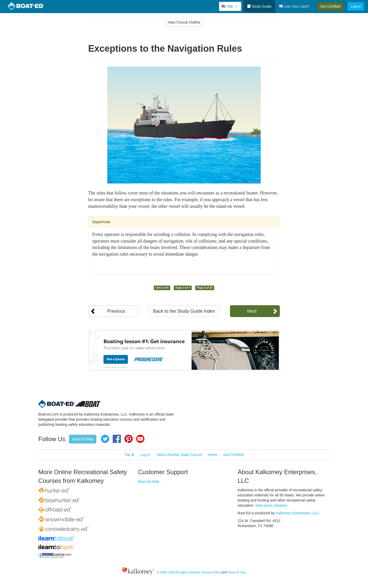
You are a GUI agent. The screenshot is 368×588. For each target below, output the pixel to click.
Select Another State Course (179, 455)
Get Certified (330, 6)
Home (212, 455)
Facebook (117, 439)
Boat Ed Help (149, 482)
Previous (116, 311)
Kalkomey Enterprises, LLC (297, 513)
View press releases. (272, 505)
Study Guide (259, 6)
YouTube (140, 439)
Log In (356, 6)
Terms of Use (236, 572)
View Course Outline (184, 22)
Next (252, 311)
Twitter (105, 439)
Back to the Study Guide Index (184, 311)
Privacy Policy (211, 572)
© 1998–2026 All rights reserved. (179, 572)
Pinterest (129, 439)
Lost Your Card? (294, 6)
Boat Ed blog (83, 439)
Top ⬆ (129, 455)
